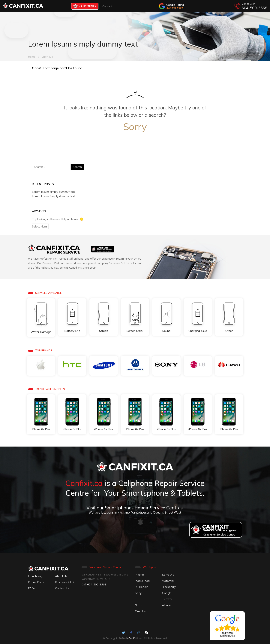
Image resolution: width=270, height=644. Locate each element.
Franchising (35, 576)
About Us (61, 576)
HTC (138, 599)
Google (167, 593)
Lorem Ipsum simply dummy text (53, 192)
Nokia (139, 605)
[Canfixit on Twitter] (123, 633)
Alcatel (167, 605)
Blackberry (169, 587)
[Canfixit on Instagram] (139, 633)
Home (32, 57)
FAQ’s (32, 588)
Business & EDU (65, 582)
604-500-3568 (254, 8)
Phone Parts (36, 582)
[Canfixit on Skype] (147, 633)
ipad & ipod (142, 581)
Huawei (167, 599)
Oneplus (140, 611)
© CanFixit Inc (134, 638)
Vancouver (85, 6)
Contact (107, 6)
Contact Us (62, 588)
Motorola (168, 581)
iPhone (139, 575)
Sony (138, 593)
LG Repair (141, 587)
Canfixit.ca (84, 483)
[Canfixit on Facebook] (131, 633)
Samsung (168, 575)
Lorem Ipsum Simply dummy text (54, 196)
